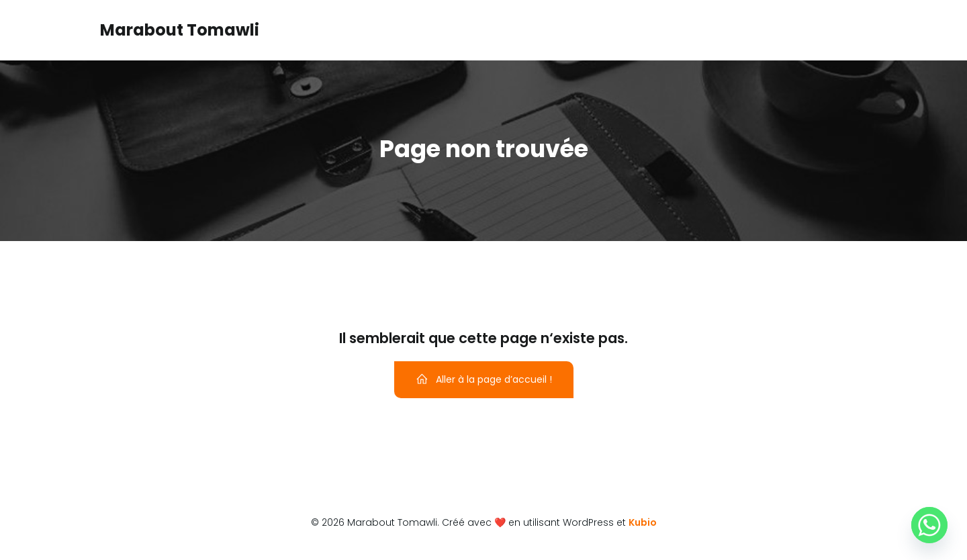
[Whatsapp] (929, 525)
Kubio (643, 522)
